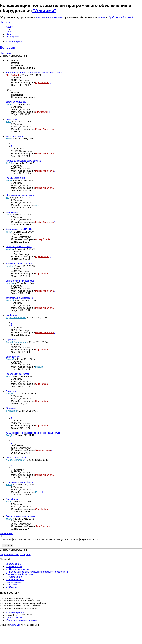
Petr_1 (9, 435)
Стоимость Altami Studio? (19, 247)
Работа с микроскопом (17, 374)
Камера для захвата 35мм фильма (23, 161)
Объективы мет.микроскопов (20, 195)
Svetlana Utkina (43, 450)
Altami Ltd (15, 625)
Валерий (10, 300)
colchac (9, 104)
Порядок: (84, 540)
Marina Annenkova (44, 129)
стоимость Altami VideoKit (19, 264)
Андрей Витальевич (16, 318)
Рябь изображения (15, 178)
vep (7, 198)
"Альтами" (44, 11)
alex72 (9, 519)
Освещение (12, 119)
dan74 (9, 163)
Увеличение (12, 212)
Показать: (14, 540)
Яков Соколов (42, 526)
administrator (42, 112)
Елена (9, 180)
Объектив (11, 408)
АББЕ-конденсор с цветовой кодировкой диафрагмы (33, 433)
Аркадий (10, 394)
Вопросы (8, 47)
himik (8, 376)
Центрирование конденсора (20, 281)
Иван (8, 502)
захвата (101, 17)
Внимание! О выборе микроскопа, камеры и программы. (35, 73)
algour (9, 232)
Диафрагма (11, 315)
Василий (10, 359)
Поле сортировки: (48, 540)
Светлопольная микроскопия (20, 516)
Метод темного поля (16, 457)
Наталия (10, 283)
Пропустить (6, 22)
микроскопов (43, 17)
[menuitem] (8, 32)
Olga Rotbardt (12, 75)
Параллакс (11, 340)
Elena (8, 122)
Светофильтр (12, 499)
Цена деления (13, 357)
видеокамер (57, 17)
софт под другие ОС (16, 102)
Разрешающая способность (20, 482)
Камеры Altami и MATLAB (19, 229)
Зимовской (11, 411)
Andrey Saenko (43, 239)
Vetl (7, 215)
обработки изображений (120, 17)
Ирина (9, 139)
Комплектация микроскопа (19, 298)
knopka (9, 249)
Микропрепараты (14, 136)
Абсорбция (11, 391)
